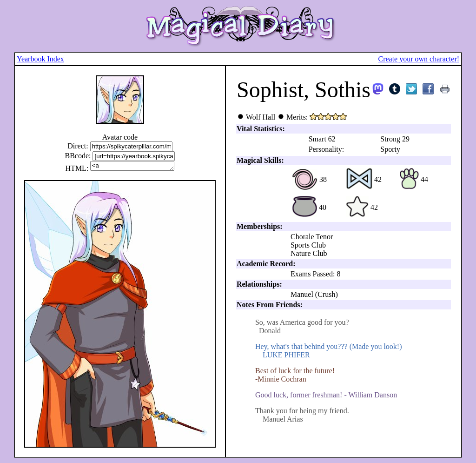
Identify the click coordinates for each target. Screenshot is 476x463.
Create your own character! (419, 59)
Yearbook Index (40, 59)
